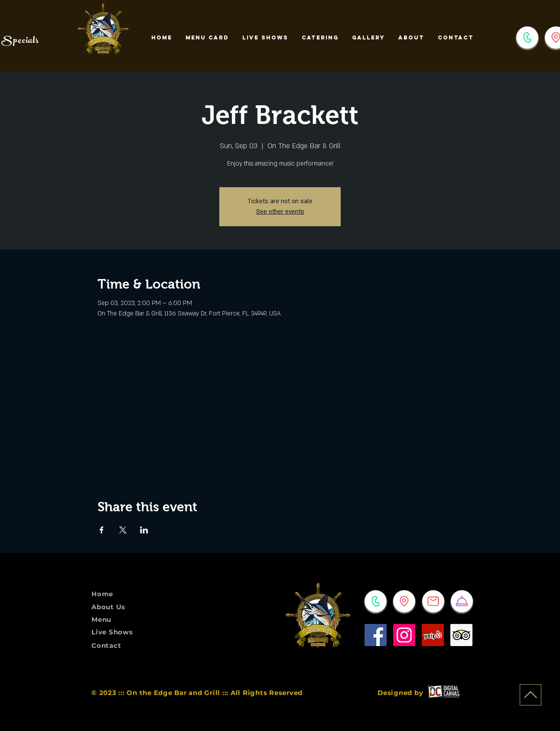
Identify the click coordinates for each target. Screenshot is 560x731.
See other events (280, 212)
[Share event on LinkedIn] (144, 530)
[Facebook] (376, 635)
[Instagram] (404, 635)
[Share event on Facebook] (102, 530)
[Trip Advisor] (461, 635)
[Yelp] (433, 635)
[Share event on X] (123, 530)
